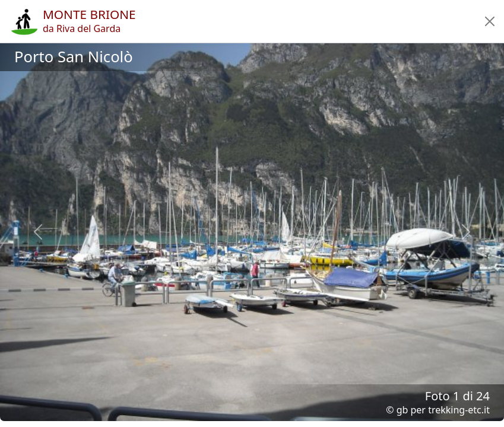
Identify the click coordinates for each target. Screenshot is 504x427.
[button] (490, 21)
